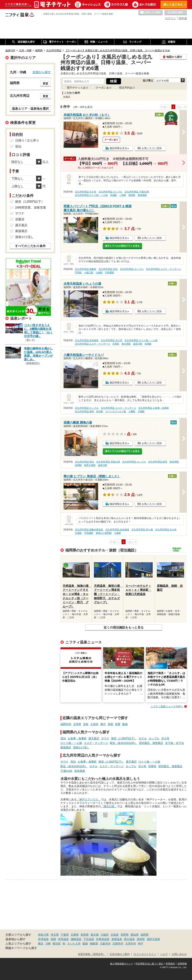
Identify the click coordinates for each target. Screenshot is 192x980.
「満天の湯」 (109, 806)
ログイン (170, 18)
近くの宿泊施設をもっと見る (124, 627)
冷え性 (165, 738)
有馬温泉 (63, 939)
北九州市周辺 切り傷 (142, 530)
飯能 (85, 944)
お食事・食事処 (77, 738)
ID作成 (183, 18)
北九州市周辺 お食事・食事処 (154, 408)
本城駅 (113, 195)
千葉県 (65, 935)
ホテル (143, 738)
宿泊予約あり (127, 88)
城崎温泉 (76, 939)
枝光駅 (100, 411)
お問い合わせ (179, 954)
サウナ (105, 738)
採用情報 (182, 964)
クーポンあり (104, 88)
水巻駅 (116, 344)
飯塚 (125, 724)
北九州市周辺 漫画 (84, 411)
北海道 (115, 935)
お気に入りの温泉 (151, 13)
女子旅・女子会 (175, 743)
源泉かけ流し (81, 747)
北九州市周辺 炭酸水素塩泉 (89, 530)
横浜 (41, 944)
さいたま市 (74, 944)
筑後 (110, 724)
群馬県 (85, 935)
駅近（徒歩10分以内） (124, 743)
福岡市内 (66, 724)
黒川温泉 (129, 939)
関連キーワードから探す (21, 948)
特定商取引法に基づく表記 (149, 964)
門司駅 (78, 273)
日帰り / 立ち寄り (27, 141)
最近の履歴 (176, 13)
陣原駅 (132, 195)
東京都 (95, 935)
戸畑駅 (141, 411)
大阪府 (105, 935)
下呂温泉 (89, 939)
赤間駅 (78, 465)
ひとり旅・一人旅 (71, 743)
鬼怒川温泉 (153, 939)
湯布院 (141, 939)
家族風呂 (66, 747)
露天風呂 (94, 738)
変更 (46, 84)
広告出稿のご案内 (120, 954)
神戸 (141, 944)
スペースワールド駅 (116, 411)
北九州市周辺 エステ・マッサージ (163, 269)
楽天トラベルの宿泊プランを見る (122, 246)
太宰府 (77, 724)
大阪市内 (105, 944)
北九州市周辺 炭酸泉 (86, 269)
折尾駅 (148, 344)
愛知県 (135, 935)
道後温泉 (117, 939)
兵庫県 (75, 935)
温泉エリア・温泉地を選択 (30, 109)
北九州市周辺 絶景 (158, 462)
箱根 (53, 939)
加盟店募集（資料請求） (92, 954)
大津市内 (131, 944)
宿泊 (63, 738)
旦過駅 (78, 533)
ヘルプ (164, 954)
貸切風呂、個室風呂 (151, 743)
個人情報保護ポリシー (122, 964)
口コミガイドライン (145, 954)
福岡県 (145, 935)
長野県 (125, 935)
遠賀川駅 (138, 344)
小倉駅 (99, 273)
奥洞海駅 (142, 195)
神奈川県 (43, 935)
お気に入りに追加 (152, 148)
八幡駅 (132, 411)
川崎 (48, 944)
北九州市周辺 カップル (110, 192)
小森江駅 (89, 273)
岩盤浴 (152, 766)
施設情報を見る (118, 148)
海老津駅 (174, 462)
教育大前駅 (90, 465)
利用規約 (170, 964)
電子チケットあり (78, 88)
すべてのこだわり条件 (30, 246)
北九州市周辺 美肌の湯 (108, 462)
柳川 (103, 724)
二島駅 (123, 195)
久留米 (94, 724)
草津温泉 (43, 939)
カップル (154, 738)
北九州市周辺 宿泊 (108, 269)
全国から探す (42, 72)
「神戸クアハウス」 (89, 799)
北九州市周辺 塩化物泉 (87, 340)
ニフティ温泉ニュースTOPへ (167, 706)
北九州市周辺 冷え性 (86, 192)
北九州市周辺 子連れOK (137, 192)
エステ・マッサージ (96, 743)
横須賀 (57, 944)
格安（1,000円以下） (124, 738)
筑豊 (118, 724)
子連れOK (66, 771)
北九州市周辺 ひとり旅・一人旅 (91, 195)
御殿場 (94, 944)
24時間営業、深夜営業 (31, 208)
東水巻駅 (126, 344)
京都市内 (118, 944)
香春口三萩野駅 (104, 533)
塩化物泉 (80, 771)
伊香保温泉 (103, 939)
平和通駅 (109, 273)
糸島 (86, 724)
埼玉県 (55, 935)
